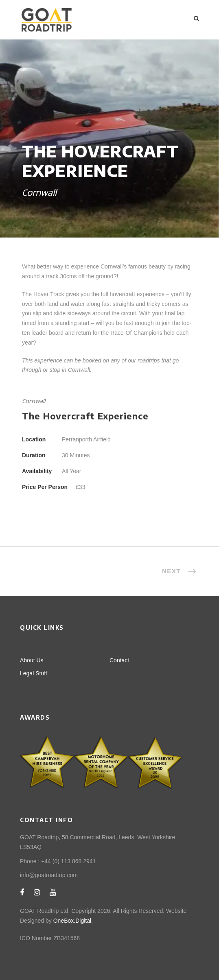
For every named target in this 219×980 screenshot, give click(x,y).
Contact (119, 660)
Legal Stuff (34, 673)
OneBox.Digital (72, 921)
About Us (32, 660)
